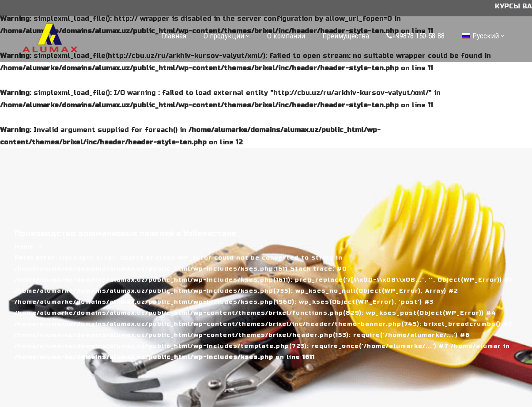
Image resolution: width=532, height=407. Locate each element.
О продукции (224, 36)
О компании (286, 36)
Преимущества (346, 36)
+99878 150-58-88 (415, 36)
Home (24, 247)
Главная (174, 36)
